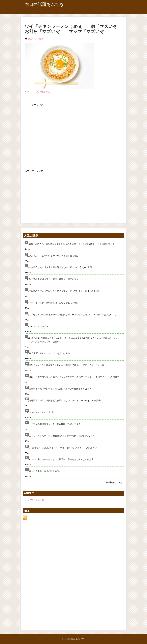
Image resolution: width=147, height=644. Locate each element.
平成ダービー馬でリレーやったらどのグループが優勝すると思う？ (59, 389)
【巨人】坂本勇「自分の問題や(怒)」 (45, 471)
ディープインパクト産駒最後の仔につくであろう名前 (53, 303)
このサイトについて (37, 500)
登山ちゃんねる (36, 39)
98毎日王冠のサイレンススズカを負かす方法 (48, 353)
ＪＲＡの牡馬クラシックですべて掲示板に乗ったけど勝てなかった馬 (60, 459)
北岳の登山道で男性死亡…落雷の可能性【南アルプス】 (54, 279)
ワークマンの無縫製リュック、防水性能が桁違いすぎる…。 (56, 424)
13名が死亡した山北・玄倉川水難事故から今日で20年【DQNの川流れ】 (62, 267)
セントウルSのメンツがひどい (41, 412)
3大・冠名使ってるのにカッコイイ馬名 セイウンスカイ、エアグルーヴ (62, 448)
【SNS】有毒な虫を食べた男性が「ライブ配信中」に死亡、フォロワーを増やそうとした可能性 (73, 377)
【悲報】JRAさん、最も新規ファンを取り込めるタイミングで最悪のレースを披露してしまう (72, 244)
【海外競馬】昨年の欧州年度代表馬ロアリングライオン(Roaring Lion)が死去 (64, 400)
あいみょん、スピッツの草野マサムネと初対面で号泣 (53, 256)
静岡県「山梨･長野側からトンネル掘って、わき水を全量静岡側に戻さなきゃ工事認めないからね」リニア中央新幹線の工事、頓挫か (75, 340)
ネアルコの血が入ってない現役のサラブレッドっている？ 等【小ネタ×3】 (63, 291)
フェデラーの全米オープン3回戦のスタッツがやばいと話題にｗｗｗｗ (61, 436)
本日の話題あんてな (44, 4)
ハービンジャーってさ (37, 326)
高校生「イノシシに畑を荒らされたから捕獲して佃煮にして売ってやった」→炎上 (67, 365)
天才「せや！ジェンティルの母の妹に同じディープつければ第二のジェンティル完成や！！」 (72, 315)
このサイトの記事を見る (37, 92)
